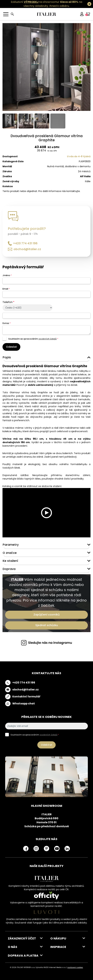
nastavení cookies (75, 967)
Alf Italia (85, 176)
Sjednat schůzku (47, 625)
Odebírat (46, 745)
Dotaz (7, 323)
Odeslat (11, 347)
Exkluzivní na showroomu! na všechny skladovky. (46, 4)
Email (6, 289)
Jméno (7, 275)
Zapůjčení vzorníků (47, 615)
